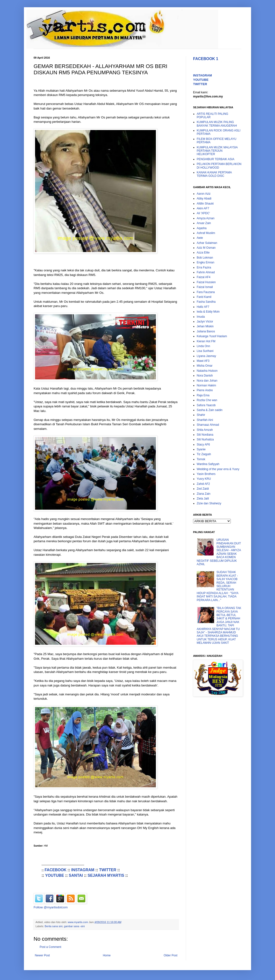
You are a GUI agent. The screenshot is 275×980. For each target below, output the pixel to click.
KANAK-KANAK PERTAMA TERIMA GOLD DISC (214, 174)
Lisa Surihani (205, 351)
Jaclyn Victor (205, 322)
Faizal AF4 (204, 277)
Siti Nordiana (205, 435)
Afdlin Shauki (205, 204)
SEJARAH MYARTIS (106, 875)
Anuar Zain (204, 223)
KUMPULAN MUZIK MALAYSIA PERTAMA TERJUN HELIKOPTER (217, 151)
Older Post (170, 955)
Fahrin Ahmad (206, 272)
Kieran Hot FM (206, 341)
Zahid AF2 (203, 484)
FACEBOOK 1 (206, 59)
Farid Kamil (204, 297)
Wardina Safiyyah (208, 464)
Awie (200, 238)
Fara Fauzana (206, 292)
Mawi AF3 (203, 361)
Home (107, 955)
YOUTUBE (55, 875)
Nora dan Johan (207, 381)
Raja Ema (203, 395)
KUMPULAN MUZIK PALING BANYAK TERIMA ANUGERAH (217, 124)
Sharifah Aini (205, 420)
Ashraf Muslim (206, 233)
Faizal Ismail (205, 287)
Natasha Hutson (207, 371)
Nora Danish (205, 376)
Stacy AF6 (203, 445)
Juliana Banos (206, 331)
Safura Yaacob (206, 405)
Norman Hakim (206, 385)
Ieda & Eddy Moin (208, 312)
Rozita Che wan (207, 400)
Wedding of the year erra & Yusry (218, 469)
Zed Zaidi (203, 489)
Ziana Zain (204, 494)
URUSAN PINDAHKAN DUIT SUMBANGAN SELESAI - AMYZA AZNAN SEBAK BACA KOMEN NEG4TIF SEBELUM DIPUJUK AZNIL (219, 552)
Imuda (201, 317)
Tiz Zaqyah (204, 454)
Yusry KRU (204, 479)
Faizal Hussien (206, 282)
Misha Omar (205, 366)
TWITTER (108, 870)
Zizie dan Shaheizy (209, 503)
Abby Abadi (204, 199)
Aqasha (202, 228)
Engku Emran (206, 262)
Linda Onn (203, 346)
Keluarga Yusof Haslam (212, 336)
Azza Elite (203, 253)
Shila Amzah (205, 430)
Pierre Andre (205, 390)
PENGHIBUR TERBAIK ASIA (216, 159)
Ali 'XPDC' (203, 213)
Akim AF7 (203, 208)
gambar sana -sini (74, 926)
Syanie (201, 449)
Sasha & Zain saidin (210, 410)
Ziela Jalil (203, 499)
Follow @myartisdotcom (51, 907)
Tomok (201, 459)
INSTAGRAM (83, 870)
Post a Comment (50, 947)
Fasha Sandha (206, 302)
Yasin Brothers (206, 474)
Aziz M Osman (206, 248)
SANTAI (76, 875)
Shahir (201, 415)
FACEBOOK (55, 870)
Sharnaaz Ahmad (208, 425)
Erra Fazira (204, 267)
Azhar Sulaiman (207, 243)
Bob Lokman (205, 258)
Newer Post (42, 955)
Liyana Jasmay (206, 356)
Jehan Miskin (205, 326)
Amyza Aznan (206, 218)
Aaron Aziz (204, 194)
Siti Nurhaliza (205, 439)
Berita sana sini (54, 926)
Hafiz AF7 (203, 307)
